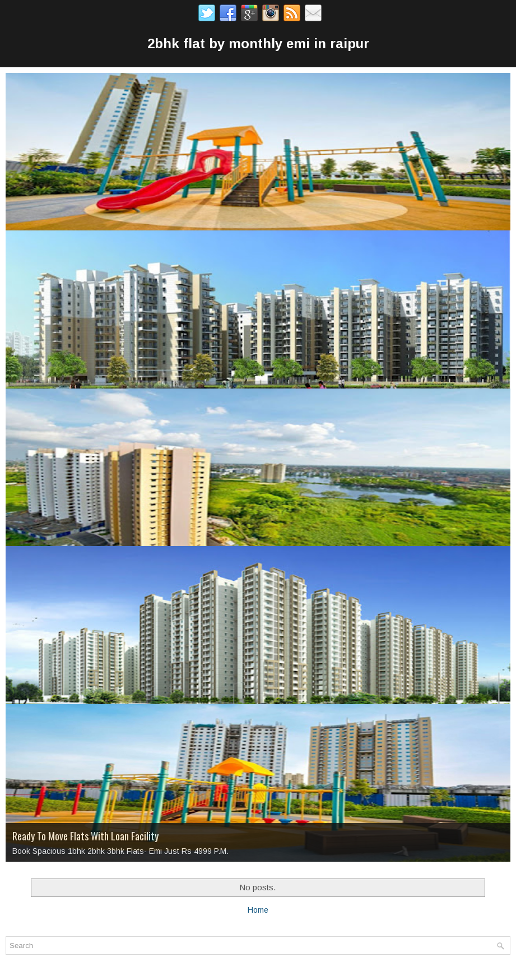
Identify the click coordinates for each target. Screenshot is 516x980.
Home (258, 910)
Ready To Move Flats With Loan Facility (85, 836)
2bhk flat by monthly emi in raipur (258, 43)
